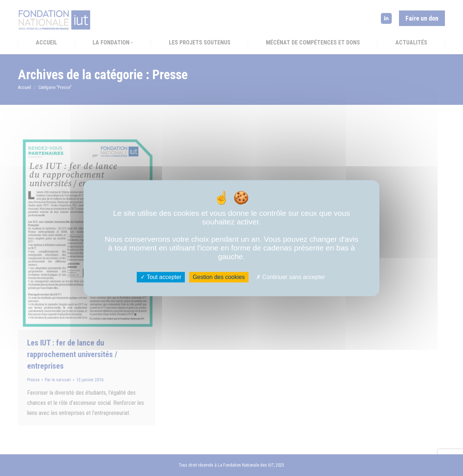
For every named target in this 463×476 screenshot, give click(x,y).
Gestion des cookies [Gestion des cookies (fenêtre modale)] (219, 277)
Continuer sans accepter (291, 277)
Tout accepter (161, 277)
